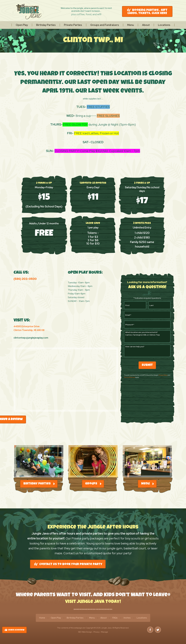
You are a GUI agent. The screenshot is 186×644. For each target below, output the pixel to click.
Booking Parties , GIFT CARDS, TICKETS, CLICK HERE (147, 11)
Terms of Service (129, 377)
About (146, 25)
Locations (164, 25)
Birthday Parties (46, 25)
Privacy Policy (163, 375)
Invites (127, 618)
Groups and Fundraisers (105, 25)
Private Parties (73, 25)
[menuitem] (22, 25)
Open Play (22, 25)
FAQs (115, 618)
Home (42, 618)
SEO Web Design (85, 632)
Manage (104, 632)
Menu (131, 25)
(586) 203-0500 (25, 279)
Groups (93, 484)
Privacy (96, 632)
